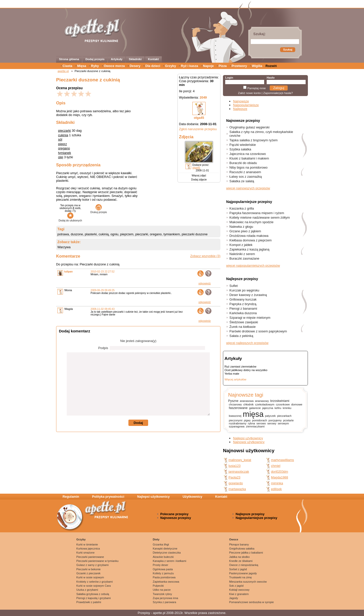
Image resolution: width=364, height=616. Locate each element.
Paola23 (234, 477)
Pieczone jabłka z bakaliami (246, 553)
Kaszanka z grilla (242, 208)
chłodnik (248, 404)
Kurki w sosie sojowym (90, 577)
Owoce (234, 539)
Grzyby (170, 66)
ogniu (114, 234)
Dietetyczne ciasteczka (167, 553)
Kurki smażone (85, 553)
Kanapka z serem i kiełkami (169, 561)
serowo (261, 423)
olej (61, 157)
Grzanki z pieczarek (88, 573)
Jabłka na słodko (240, 557)
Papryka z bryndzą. (243, 304)
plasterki (91, 234)
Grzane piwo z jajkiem (245, 231)
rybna (251, 423)
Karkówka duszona (243, 313)
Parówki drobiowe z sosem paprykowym (258, 331)
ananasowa (247, 401)
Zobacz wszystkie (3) (205, 256)
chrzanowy (235, 404)
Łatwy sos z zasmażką (246, 177)
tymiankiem (172, 234)
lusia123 (235, 466)
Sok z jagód (236, 586)
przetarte (288, 420)
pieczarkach (284, 416)
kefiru (278, 408)
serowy (272, 423)
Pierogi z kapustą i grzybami (94, 598)
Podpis (103, 348)
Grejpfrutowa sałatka (242, 549)
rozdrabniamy (237, 423)
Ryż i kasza (189, 66)
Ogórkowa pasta (163, 569)
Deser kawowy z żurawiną (248, 295)
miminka (277, 483)
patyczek (270, 416)
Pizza (223, 66)
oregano (64, 148)
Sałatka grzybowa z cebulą (93, 594)
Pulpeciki (158, 586)
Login (229, 78)
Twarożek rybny (162, 594)
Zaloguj (279, 88)
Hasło (271, 78)
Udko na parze (162, 590)
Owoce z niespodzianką (244, 565)
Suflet (234, 286)
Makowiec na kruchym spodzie (252, 222)
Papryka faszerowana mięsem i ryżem (257, 213)
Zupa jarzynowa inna (165, 598)
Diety (156, 539)
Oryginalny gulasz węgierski (250, 127)
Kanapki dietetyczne (165, 549)
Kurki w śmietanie (87, 544)
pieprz (63, 144)
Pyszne (233, 401)
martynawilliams (282, 460)
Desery (135, 66)
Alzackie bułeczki (163, 557)
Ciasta (67, 66)
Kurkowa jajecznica (88, 549)
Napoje (208, 66)
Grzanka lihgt (161, 544)
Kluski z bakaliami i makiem (249, 158)
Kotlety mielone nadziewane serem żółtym (260, 218)
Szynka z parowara (164, 602)
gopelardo (236, 483)
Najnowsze (241, 101)
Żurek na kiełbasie (243, 327)
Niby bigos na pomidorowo (249, 167)
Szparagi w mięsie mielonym (250, 318)
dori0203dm (280, 472)
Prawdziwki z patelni (89, 602)
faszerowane (238, 408)
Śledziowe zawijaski (244, 322)
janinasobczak (239, 472)
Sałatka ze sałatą (242, 181)
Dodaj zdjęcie (199, 180)
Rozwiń (271, 66)
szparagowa (237, 426)
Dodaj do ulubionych (70, 219)
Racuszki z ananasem (245, 172)
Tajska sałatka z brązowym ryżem (254, 140)
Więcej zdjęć (199, 176)
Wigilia (257, 66)
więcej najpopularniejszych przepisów (253, 266)
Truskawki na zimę (241, 577)
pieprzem (127, 234)
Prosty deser (160, 565)
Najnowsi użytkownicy (249, 442)
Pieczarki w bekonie (88, 569)
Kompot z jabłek (241, 245)
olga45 (199, 118)
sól (60, 139)
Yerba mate (232, 374)
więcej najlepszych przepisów (247, 343)
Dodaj (138, 423)
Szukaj (288, 50)
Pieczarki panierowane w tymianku (97, 561)
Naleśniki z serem (242, 254)
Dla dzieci (153, 66)
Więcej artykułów (235, 379)
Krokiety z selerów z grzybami (95, 582)
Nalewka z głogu (241, 227)
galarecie (255, 408)
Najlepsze (240, 109)
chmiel (276, 466)
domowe (297, 404)
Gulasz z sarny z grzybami (93, 565)
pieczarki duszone (195, 234)
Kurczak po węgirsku (244, 290)
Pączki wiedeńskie (243, 145)
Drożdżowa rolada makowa (249, 236)
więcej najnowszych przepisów (248, 188)
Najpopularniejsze (246, 105)
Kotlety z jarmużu (163, 573)
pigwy (247, 420)
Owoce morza (114, 66)
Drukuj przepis (99, 211)
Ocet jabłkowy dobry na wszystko (246, 370)
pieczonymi (236, 420)
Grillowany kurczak (243, 299)
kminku (287, 408)
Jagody (234, 598)
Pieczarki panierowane (90, 557)
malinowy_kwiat (240, 460)
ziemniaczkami (255, 426)
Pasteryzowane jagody (243, 573)
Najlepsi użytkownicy (248, 438)
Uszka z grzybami (87, 590)
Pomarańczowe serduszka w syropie (252, 602)
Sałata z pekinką (241, 336)
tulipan (69, 272)
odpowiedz (205, 283)
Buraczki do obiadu (243, 163)
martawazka (237, 489)
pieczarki (65, 131)
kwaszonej (235, 416)
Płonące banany (239, 544)
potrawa (63, 234)
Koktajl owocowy (239, 590)
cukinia (63, 135)
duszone (77, 234)
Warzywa (64, 247)
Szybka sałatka (240, 149)
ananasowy (262, 401)
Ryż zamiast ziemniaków (240, 367)
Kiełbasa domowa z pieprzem (251, 240)
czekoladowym (265, 404)
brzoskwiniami (280, 401)
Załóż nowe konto (249, 93)
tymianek (65, 153)
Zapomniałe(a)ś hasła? (278, 93)
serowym (283, 423)
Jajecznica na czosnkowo (248, 154)
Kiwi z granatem (239, 594)
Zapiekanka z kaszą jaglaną (249, 249)
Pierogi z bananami (243, 309)
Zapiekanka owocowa (166, 582)
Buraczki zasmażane (244, 258)
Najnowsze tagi (246, 395)
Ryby (95, 66)
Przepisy (144, 613)
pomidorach (259, 420)
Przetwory (239, 66)
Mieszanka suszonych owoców (248, 582)
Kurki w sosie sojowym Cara (94, 586)
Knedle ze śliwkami (241, 561)
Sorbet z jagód (238, 569)
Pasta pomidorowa (164, 577)
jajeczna (268, 408)
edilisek (276, 489)
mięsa (253, 414)
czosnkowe (283, 404)
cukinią (104, 234)
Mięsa (82, 66)
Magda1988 (280, 477)
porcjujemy (275, 420)
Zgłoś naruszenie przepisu (198, 129)
